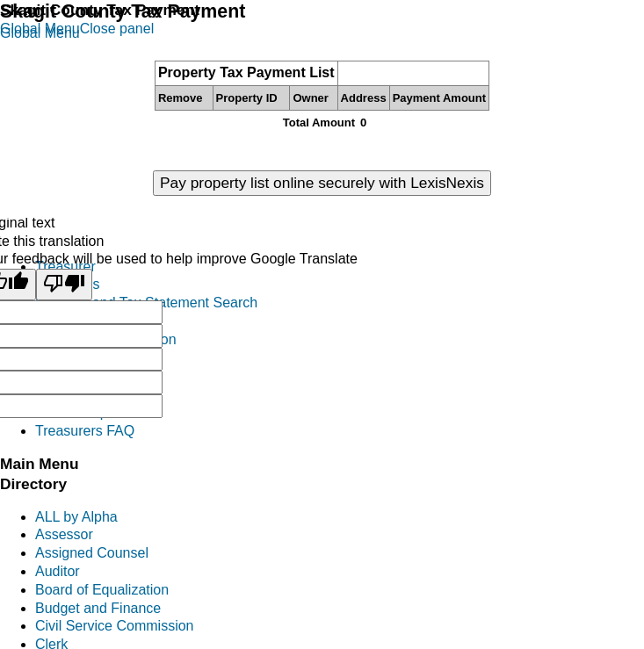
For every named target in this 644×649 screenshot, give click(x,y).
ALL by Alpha (76, 517)
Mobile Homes (80, 375)
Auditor (58, 571)
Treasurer (65, 267)
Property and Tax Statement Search (146, 303)
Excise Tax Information (106, 339)
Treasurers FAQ (85, 431)
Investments (73, 394)
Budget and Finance (98, 608)
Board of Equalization (102, 590)
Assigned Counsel (92, 553)
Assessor (64, 534)
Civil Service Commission (114, 626)
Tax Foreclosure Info (99, 321)
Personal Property (91, 358)
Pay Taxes (68, 284)
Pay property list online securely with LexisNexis (322, 183)
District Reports (83, 412)
